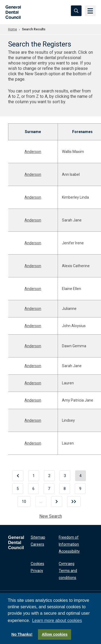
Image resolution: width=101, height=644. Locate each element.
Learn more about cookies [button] (57, 620)
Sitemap (38, 537)
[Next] (57, 502)
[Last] (74, 502)
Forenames (82, 132)
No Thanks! (22, 634)
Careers (37, 544)
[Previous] (18, 476)
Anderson (33, 152)
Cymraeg (67, 564)
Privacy (37, 571)
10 (24, 502)
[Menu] (90, 11)
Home (13, 29)
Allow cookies (55, 634)
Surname (33, 132)
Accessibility (69, 551)
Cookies (37, 564)
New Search (51, 516)
